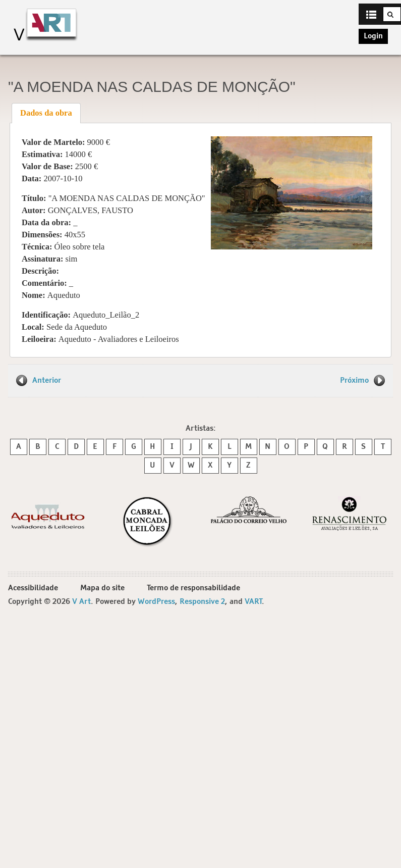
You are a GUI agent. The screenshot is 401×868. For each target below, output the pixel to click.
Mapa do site (102, 588)
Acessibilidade (33, 588)
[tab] (46, 113)
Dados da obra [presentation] (46, 113)
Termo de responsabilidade (193, 588)
